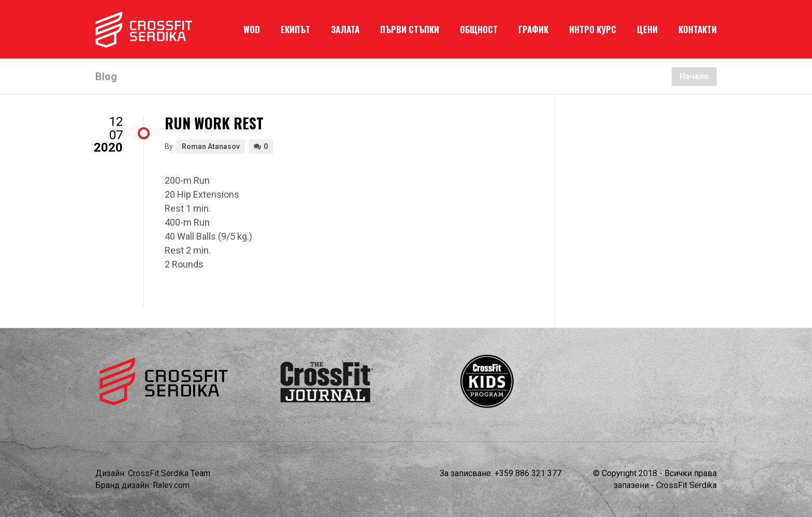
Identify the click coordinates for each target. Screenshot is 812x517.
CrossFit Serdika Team (169, 473)
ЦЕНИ (647, 29)
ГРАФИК (533, 29)
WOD (252, 29)
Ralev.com (171, 485)
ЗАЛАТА (345, 29)
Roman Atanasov (211, 146)
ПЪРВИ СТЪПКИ (410, 29)
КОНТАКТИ (698, 29)
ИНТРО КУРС (593, 29)
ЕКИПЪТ (295, 29)
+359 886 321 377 (528, 473)
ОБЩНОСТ (479, 29)
